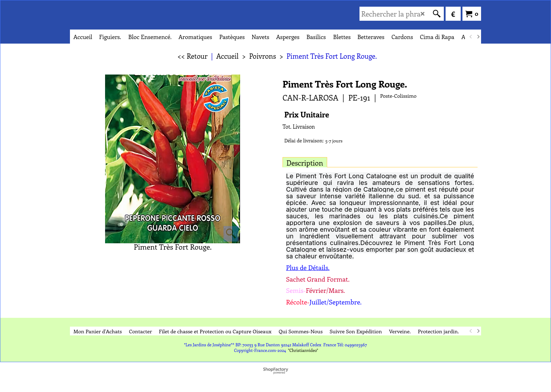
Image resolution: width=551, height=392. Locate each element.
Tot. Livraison (299, 127)
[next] (478, 37)
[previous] (471, 37)
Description (305, 163)
